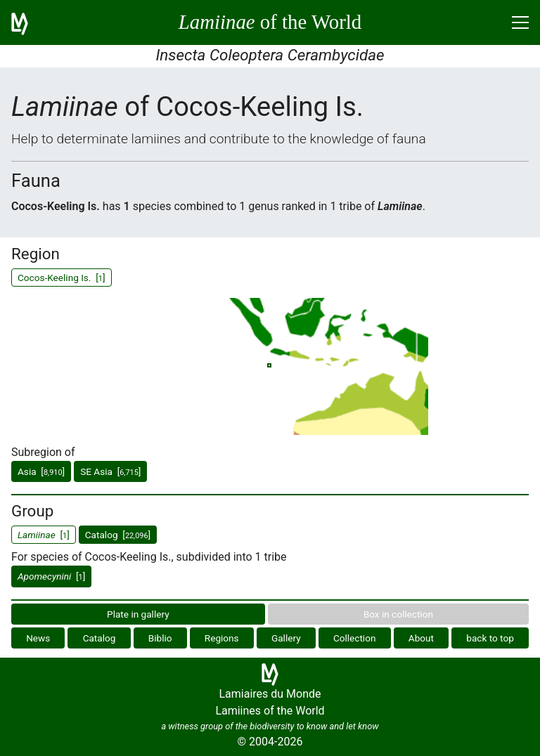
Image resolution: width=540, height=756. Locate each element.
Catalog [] (118, 535)
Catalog (99, 638)
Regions (222, 638)
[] (51, 576)
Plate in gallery (138, 614)
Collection (355, 638)
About (421, 638)
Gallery (286, 638)
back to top (490, 638)
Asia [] (41, 471)
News (38, 638)
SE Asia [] (110, 471)
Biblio (160, 638)
